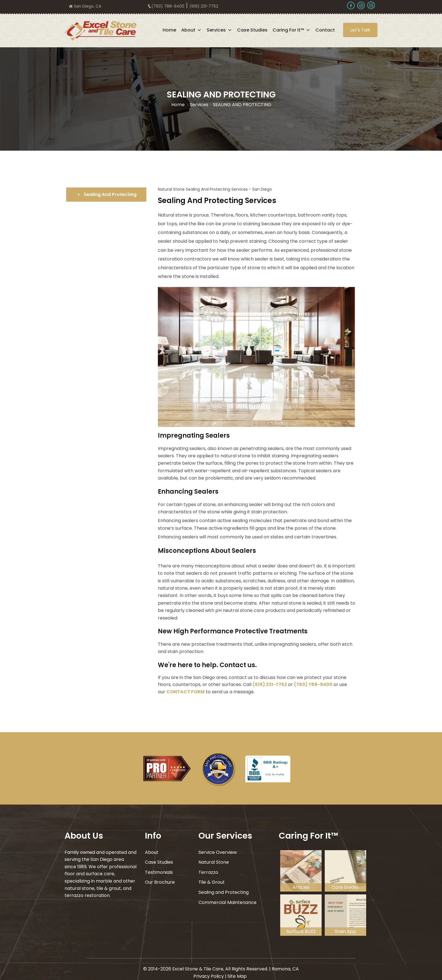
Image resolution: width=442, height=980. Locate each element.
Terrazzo (208, 872)
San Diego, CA (85, 6)
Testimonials (159, 872)
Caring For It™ (291, 30)
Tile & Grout (212, 882)
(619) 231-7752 (270, 684)
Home (169, 30)
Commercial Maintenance (227, 902)
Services (219, 30)
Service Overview (218, 852)
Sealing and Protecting (224, 892)
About (191, 30)
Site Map (237, 976)
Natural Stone (214, 862)
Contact (325, 30)
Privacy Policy (209, 976)
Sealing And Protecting (110, 194)
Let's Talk (360, 30)
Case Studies (252, 30)
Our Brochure (160, 882)
